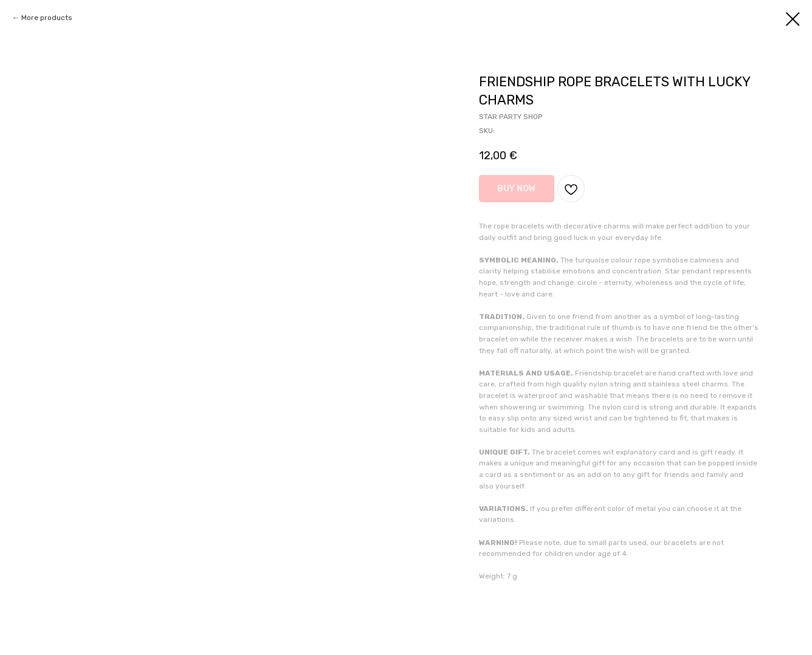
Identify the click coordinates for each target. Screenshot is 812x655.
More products (47, 18)
